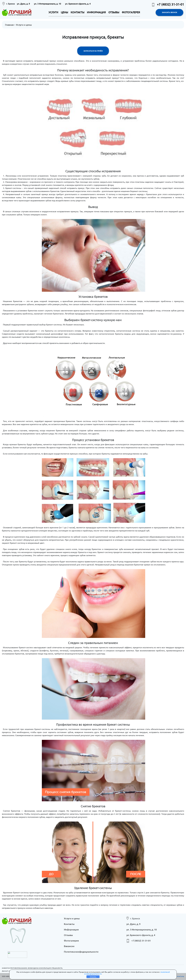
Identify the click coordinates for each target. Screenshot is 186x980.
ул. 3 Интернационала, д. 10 (47, 4)
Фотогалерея (71, 941)
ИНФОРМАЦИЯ (96, 12)
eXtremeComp (179, 976)
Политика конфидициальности (81, 952)
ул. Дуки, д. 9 (23, 4)
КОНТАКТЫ (78, 12)
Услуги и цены (24, 25)
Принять (93, 977)
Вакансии (69, 946)
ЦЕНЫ (64, 12)
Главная (9, 25)
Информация (71, 929)
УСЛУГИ (53, 12)
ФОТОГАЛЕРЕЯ (131, 12)
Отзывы (68, 935)
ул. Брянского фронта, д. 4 (78, 4)
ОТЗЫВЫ (114, 12)
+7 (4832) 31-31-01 (168, 4)
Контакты (69, 924)
